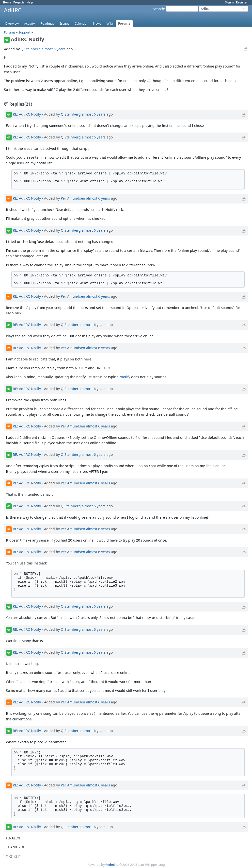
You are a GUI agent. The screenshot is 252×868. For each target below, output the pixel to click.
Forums (124, 23)
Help (30, 2)
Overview (12, 23)
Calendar (81, 23)
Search (158, 9)
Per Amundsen (73, 198)
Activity (30, 23)
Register (242, 2)
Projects (19, 2)
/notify (125, 377)
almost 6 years (54, 49)
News (97, 23)
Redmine (112, 865)
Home (7, 2)
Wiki (110, 23)
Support (24, 32)
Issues (65, 23)
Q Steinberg (31, 49)
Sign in (230, 2)
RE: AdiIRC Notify (27, 114)
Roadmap (47, 23)
